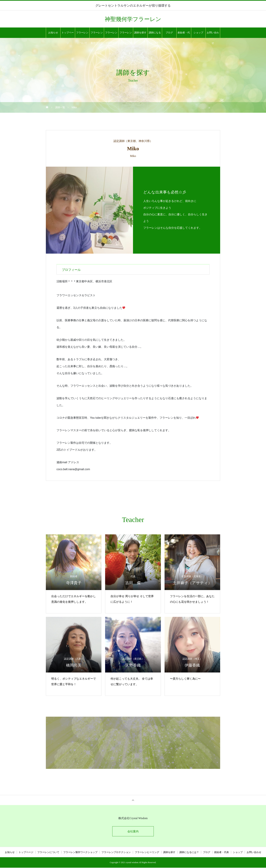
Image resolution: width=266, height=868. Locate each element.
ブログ (169, 33)
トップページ (68, 35)
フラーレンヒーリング (126, 35)
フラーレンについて (82, 35)
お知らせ (53, 33)
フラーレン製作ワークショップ (97, 35)
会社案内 (133, 832)
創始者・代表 (184, 35)
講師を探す (140, 33)
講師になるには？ (155, 35)
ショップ (198, 33)
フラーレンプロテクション (111, 35)
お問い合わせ (213, 35)
